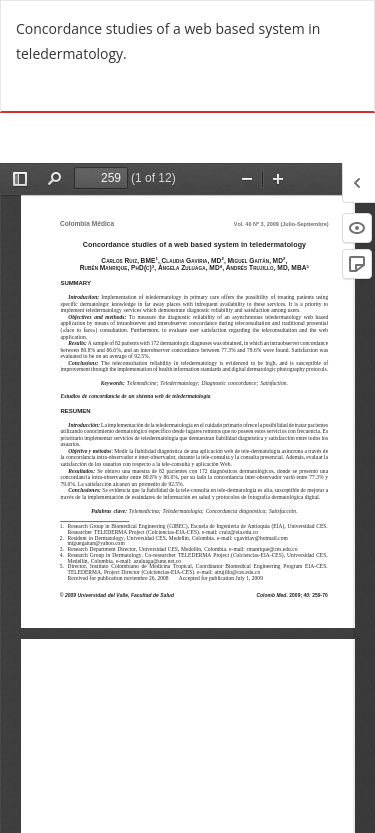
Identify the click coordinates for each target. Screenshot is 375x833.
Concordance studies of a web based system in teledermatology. (168, 41)
